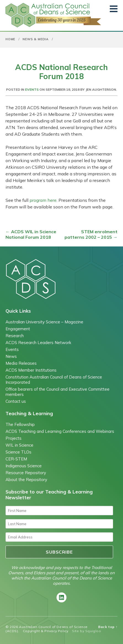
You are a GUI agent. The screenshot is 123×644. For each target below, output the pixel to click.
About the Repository (26, 480)
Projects (14, 438)
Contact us (16, 401)
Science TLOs (18, 452)
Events (32, 89)
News (11, 356)
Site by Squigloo (87, 631)
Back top (108, 627)
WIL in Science (19, 445)
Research (15, 336)
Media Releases (21, 363)
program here (42, 200)
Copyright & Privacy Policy (46, 631)
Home (10, 39)
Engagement (18, 329)
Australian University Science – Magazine (44, 322)
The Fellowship (20, 424)
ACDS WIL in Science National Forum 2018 (31, 234)
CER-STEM (16, 459)
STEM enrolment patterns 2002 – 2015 (91, 234)
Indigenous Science (24, 466)
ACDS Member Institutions (31, 370)
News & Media (36, 39)
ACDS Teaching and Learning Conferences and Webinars (60, 431)
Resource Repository (26, 473)
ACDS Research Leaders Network (38, 343)
